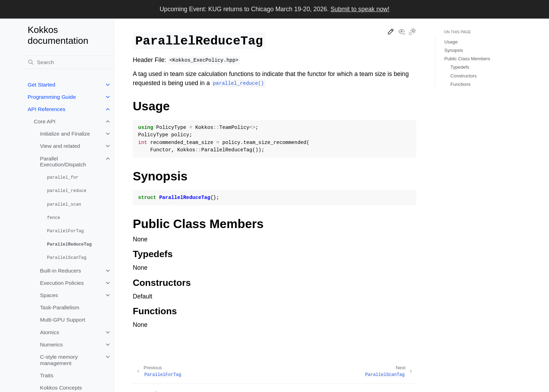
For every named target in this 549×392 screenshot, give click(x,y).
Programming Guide (52, 97)
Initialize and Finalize (65, 134)
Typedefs (460, 67)
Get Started (41, 85)
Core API (45, 121)
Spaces (49, 295)
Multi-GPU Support (62, 320)
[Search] (68, 62)
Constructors (464, 76)
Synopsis (454, 50)
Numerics (51, 345)
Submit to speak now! (360, 9)
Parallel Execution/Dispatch (63, 162)
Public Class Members (467, 59)
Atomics (50, 332)
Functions (461, 84)
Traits (47, 375)
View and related (60, 146)
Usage (451, 42)
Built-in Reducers (60, 271)
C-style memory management (59, 360)
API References (47, 109)
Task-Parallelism (60, 307)
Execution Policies (62, 283)
